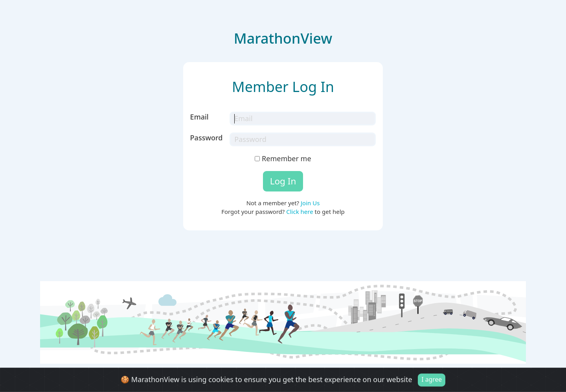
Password (207, 138)
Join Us (310, 203)
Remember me (283, 158)
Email (199, 117)
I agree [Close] (432, 380)
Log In (283, 181)
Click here (300, 212)
